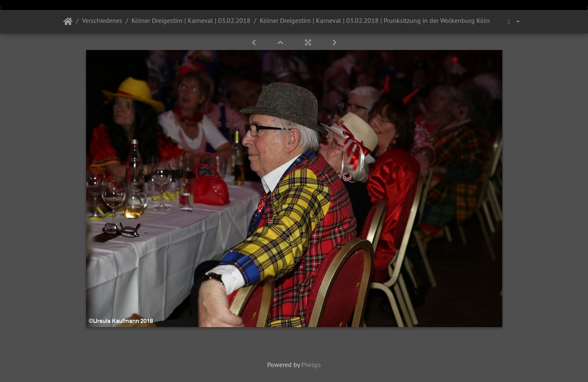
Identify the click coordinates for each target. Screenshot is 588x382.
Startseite (68, 22)
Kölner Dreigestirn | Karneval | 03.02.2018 (191, 20)
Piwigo (311, 365)
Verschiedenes (102, 20)
